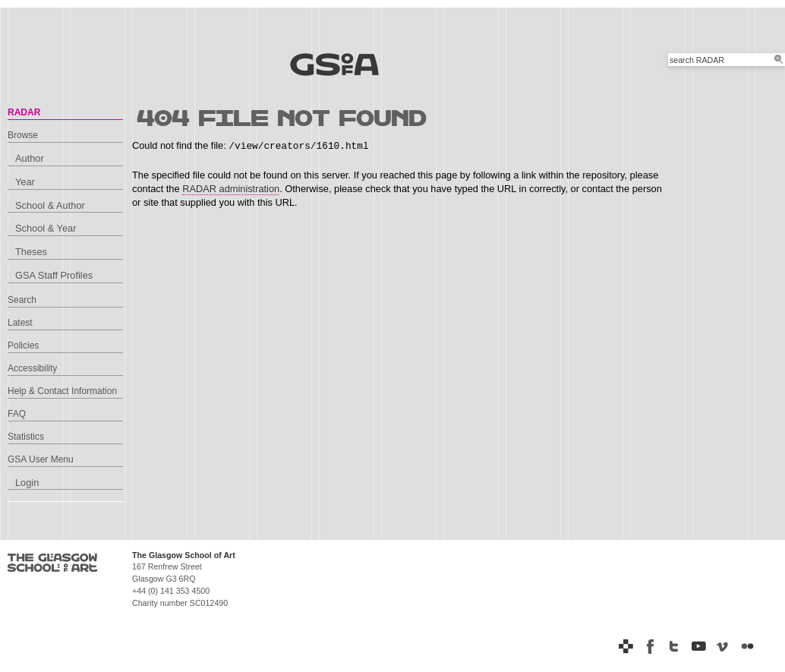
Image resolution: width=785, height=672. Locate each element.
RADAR (24, 112)
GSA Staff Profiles (54, 275)
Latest (20, 323)
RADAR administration (231, 189)
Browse (23, 135)
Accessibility (32, 368)
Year (25, 182)
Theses (31, 252)
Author (30, 158)
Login (27, 483)
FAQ (17, 414)
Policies (23, 345)
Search (22, 300)
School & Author (50, 205)
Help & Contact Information (62, 391)
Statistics (26, 437)
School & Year (46, 228)
